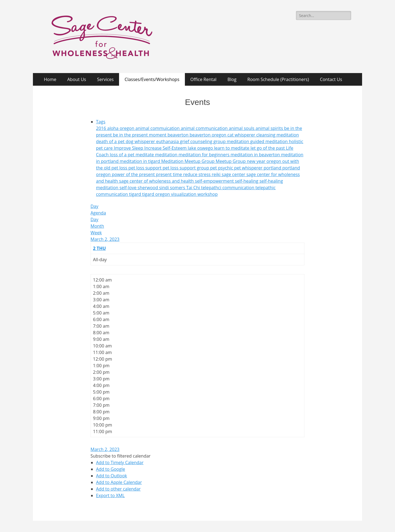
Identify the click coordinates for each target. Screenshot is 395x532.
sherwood (149, 188)
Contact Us (331, 79)
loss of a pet (123, 155)
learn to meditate (232, 148)
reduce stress (198, 174)
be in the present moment (140, 135)
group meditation (232, 141)
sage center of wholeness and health (157, 181)
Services (105, 79)
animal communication (205, 128)
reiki (217, 174)
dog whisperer (141, 141)
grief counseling (197, 141)
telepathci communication (228, 188)
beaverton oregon (208, 135)
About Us (77, 79)
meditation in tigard (140, 161)
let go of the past (268, 148)
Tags (101, 122)
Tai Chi (194, 188)
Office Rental (203, 79)
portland (273, 168)
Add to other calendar (118, 489)
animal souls (242, 128)
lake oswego (201, 148)
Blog (232, 79)
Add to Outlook (112, 476)
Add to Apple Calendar (119, 482)
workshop (208, 194)
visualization (184, 194)
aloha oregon (121, 128)
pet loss (120, 168)
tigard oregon (156, 194)
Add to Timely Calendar (120, 463)
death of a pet (111, 141)
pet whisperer (249, 168)
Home (50, 79)
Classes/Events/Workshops (152, 79)
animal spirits (270, 128)
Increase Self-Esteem (166, 148)
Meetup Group (231, 161)
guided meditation (270, 141)
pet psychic (222, 168)
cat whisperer (242, 135)
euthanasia (168, 141)
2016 (102, 128)
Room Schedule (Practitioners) (278, 79)
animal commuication (158, 128)
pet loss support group (186, 168)
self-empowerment (215, 181)
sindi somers (173, 188)
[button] (121, 456)
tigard (136, 194)
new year (257, 161)
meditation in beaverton (256, 155)
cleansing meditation (277, 135)
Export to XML (110, 495)
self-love (129, 188)
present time (169, 174)
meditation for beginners (205, 155)
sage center (234, 174)
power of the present (134, 174)
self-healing (247, 181)
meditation (167, 155)
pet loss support (146, 168)
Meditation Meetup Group (189, 161)
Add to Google (111, 469)
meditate (145, 155)
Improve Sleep (129, 148)
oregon (274, 161)
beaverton (179, 135)
